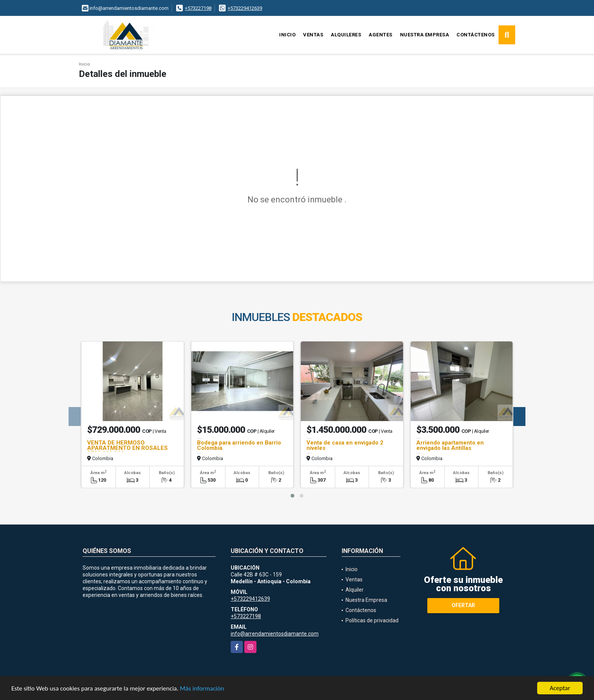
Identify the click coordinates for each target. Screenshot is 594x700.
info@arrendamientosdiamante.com (275, 634)
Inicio (287, 35)
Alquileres (346, 35)
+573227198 (198, 8)
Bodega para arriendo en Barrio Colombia (239, 445)
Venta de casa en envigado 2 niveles (345, 445)
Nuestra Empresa (425, 35)
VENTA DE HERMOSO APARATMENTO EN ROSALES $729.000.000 (127, 448)
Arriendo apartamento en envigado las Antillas (450, 445)
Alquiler (355, 590)
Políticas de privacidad (372, 620)
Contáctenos (476, 35)
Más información (202, 689)
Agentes (381, 35)
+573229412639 (245, 8)
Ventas (313, 35)
